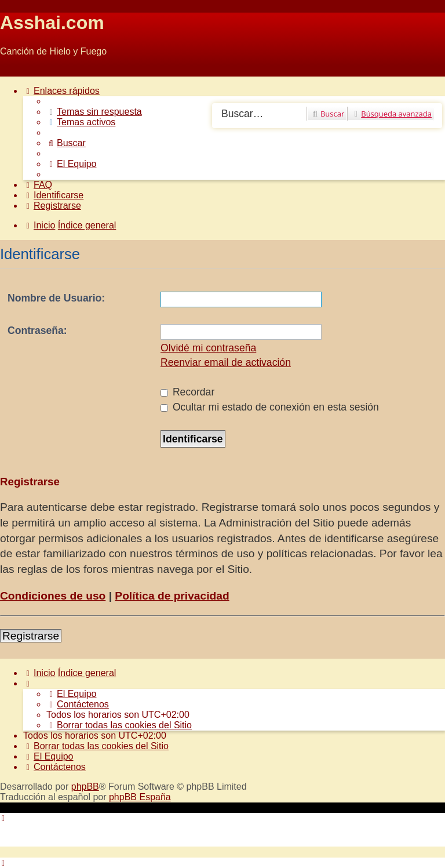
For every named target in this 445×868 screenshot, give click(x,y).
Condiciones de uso (53, 596)
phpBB (85, 787)
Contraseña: (37, 331)
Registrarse (31, 636)
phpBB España (140, 797)
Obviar (14, 71)
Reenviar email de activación (226, 362)
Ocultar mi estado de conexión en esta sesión (270, 407)
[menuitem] (94, 112)
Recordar (187, 392)
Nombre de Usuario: (56, 298)
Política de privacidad (172, 596)
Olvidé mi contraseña (208, 348)
